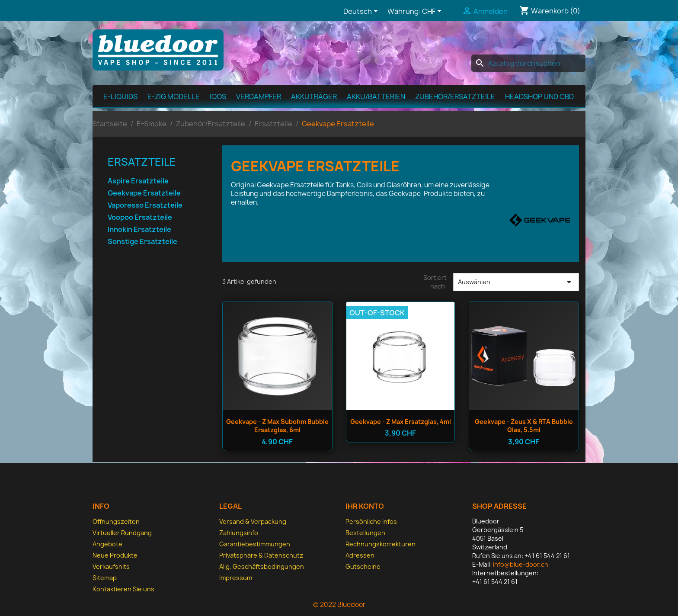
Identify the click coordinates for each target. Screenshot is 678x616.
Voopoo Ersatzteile (140, 217)
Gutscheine (363, 566)
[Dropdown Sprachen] (362, 12)
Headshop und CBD (539, 96)
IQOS (218, 96)
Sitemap (105, 578)
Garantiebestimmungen (255, 544)
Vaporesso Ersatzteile (145, 205)
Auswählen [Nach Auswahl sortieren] (516, 282)
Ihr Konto (365, 506)
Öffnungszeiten (116, 521)
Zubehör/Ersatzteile (455, 96)
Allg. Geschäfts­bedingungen (262, 566)
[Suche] (528, 63)
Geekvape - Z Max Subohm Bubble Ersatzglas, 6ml (277, 426)
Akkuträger (314, 96)
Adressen (360, 555)
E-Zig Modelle (174, 96)
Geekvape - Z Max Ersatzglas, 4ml (401, 422)
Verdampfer (259, 96)
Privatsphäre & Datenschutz (261, 555)
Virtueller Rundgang (122, 533)
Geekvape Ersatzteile (144, 193)
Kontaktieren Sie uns (123, 589)
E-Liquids (120, 96)
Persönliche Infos (371, 521)
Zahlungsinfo (239, 533)
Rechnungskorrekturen (381, 544)
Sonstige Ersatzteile (142, 242)
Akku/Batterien (376, 96)
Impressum (236, 578)
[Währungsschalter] (433, 12)
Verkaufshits (111, 566)
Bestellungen (365, 533)
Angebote (107, 544)
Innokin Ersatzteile (139, 229)
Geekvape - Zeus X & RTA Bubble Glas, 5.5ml (524, 426)
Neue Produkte (115, 555)
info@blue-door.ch (521, 564)
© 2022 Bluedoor (339, 605)
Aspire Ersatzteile (138, 181)
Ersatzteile (142, 162)
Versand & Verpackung (253, 521)
